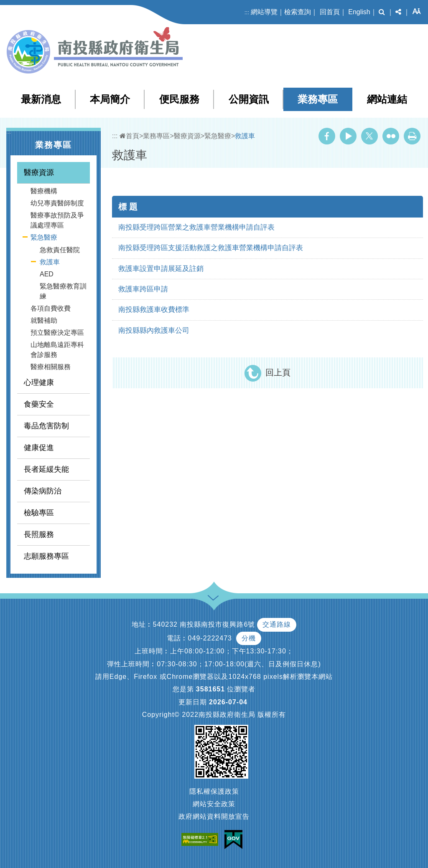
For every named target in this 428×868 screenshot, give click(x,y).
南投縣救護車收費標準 (154, 310)
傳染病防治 (43, 491)
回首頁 (330, 12)
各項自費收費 (51, 308)
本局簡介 (110, 99)
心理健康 (39, 382)
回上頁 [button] (278, 372)
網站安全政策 (214, 804)
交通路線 (277, 624)
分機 (249, 638)
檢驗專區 (39, 513)
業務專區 (318, 99)
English (359, 12)
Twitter (369, 136)
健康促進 (39, 448)
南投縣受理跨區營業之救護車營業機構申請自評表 (196, 227)
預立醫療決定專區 (57, 333)
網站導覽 (264, 12)
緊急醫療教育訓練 (63, 291)
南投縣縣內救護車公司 (154, 330)
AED (47, 274)
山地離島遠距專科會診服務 (57, 350)
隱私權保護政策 (214, 791)
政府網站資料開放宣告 (214, 816)
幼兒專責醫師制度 (57, 203)
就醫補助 (44, 320)
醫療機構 (44, 191)
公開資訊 (249, 99)
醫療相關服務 (51, 367)
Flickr (391, 136)
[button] (382, 12)
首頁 (129, 136)
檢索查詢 (298, 12)
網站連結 (387, 99)
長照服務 (39, 534)
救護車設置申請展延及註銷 (161, 269)
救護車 (50, 262)
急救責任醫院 (60, 250)
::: (247, 12)
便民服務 (179, 99)
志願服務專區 (46, 556)
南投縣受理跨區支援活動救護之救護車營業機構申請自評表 (211, 248)
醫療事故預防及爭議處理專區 (57, 220)
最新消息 (41, 99)
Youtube (348, 136)
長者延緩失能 (46, 469)
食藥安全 (39, 404)
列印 (412, 136)
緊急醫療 (44, 237)
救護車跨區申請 (143, 289)
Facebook (327, 136)
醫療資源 (39, 172)
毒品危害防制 (46, 426)
